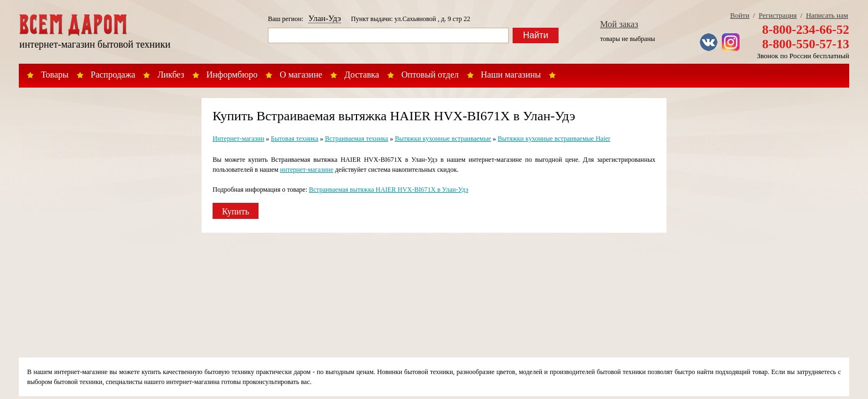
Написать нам (827, 15)
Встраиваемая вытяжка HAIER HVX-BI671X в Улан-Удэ (389, 190)
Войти (740, 15)
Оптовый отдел (430, 75)
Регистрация (777, 15)
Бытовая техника (294, 139)
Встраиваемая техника (356, 139)
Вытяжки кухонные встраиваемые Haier (554, 139)
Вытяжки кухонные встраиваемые (443, 139)
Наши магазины (511, 75)
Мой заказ (619, 24)
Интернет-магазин (238, 139)
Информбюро (232, 75)
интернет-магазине (307, 170)
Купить (236, 211)
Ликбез (170, 75)
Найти (536, 35)
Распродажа (113, 75)
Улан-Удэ (325, 18)
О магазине (301, 75)
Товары (55, 75)
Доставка (362, 75)
